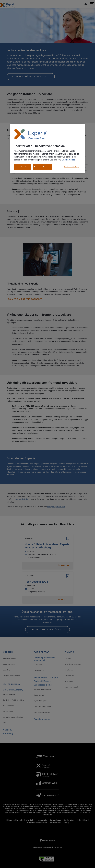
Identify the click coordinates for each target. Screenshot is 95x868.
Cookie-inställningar (72, 167)
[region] (47, 148)
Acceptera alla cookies (42, 167)
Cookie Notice (68, 160)
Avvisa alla (22, 167)
